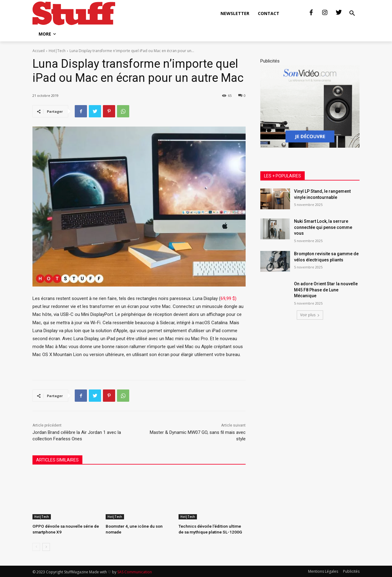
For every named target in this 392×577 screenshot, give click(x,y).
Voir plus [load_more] (310, 315)
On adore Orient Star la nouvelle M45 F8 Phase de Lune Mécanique (326, 290)
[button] (352, 13)
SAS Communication (135, 571)
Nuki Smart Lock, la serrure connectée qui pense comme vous (323, 227)
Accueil (39, 51)
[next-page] (46, 546)
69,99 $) (228, 298)
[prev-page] (36, 546)
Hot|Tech (57, 51)
